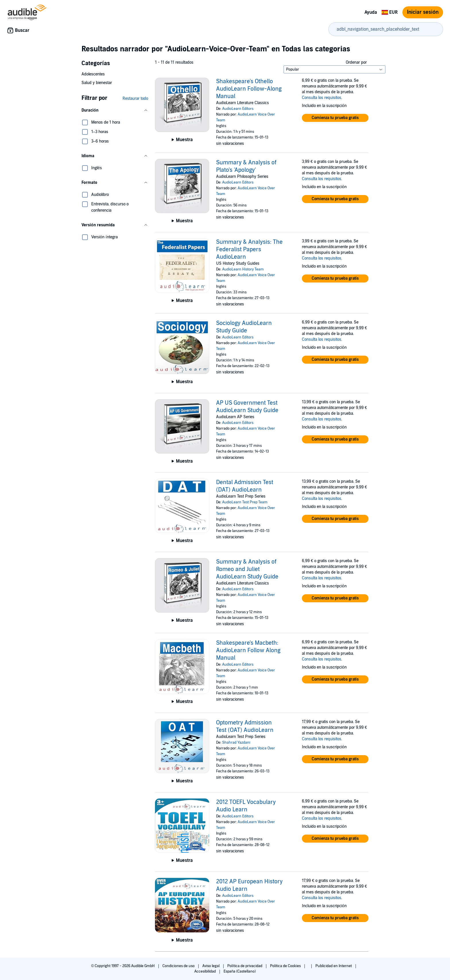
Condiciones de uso (179, 966)
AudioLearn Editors (238, 109)
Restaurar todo (135, 99)
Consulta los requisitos (322, 98)
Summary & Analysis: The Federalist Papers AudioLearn (249, 250)
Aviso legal (211, 966)
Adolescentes (93, 74)
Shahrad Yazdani (236, 743)
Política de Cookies (286, 966)
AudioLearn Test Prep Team (245, 502)
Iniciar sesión (423, 12)
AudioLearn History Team (243, 269)
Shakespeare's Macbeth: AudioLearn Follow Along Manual (248, 650)
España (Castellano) (240, 971)
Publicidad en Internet (334, 966)
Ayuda (371, 12)
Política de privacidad (245, 966)
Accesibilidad (205, 971)
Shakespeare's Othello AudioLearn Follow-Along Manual (249, 89)
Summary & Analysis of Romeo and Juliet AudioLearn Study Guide (247, 569)
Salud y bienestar (97, 83)
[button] (115, 110)
